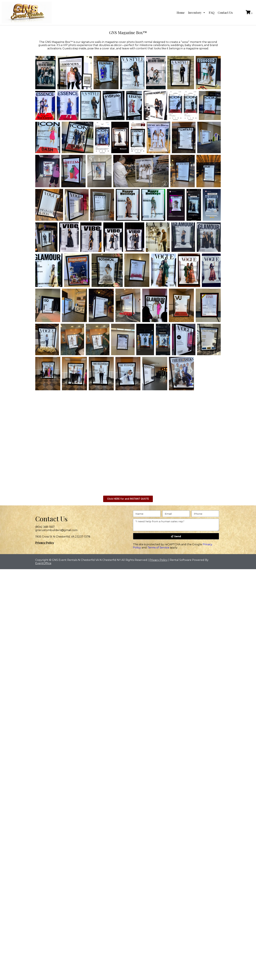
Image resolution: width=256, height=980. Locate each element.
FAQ (212, 13)
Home (181, 13)
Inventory (197, 13)
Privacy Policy (45, 543)
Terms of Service (158, 548)
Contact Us (225, 13)
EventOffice (43, 563)
